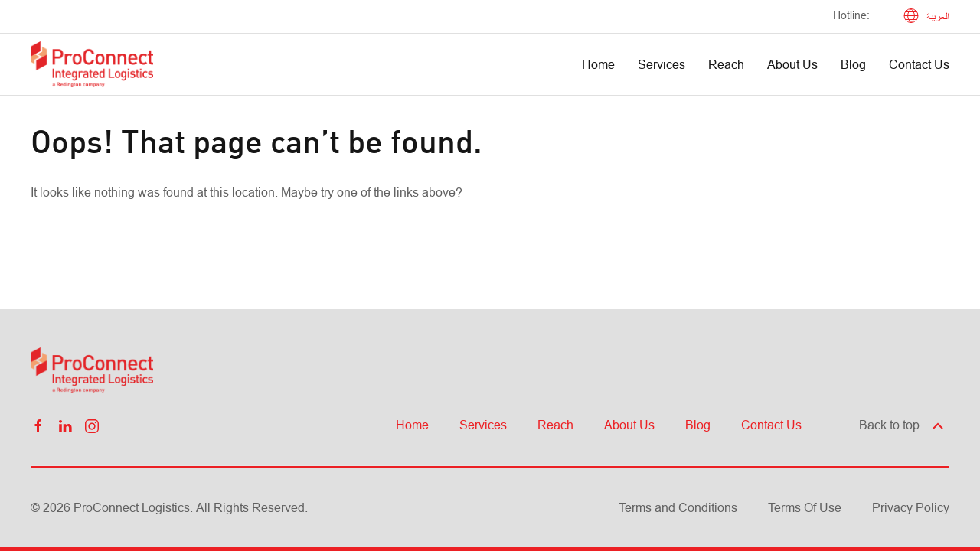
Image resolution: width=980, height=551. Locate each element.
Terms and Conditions (678, 507)
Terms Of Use (805, 507)
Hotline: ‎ (853, 15)
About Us (792, 64)
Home (598, 64)
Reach (726, 64)
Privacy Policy (911, 507)
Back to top (902, 425)
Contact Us (919, 64)
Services (661, 64)
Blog (853, 64)
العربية (926, 17)
